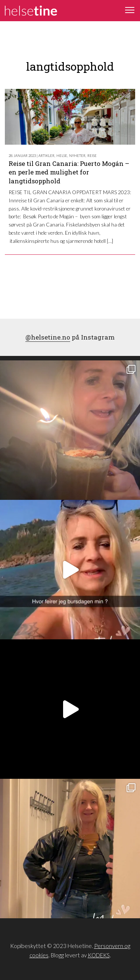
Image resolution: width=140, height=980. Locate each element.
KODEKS (99, 955)
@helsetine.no (48, 337)
